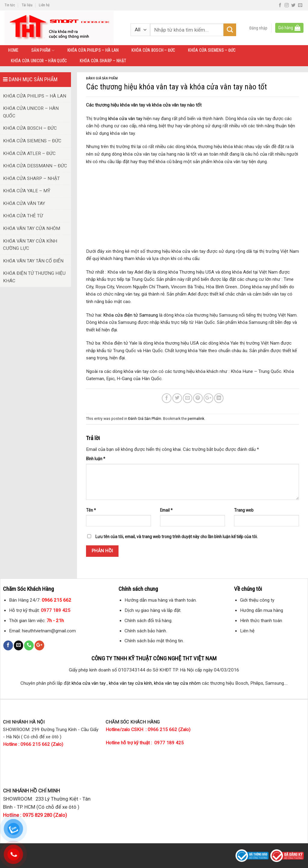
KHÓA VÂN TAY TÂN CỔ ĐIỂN (33, 261)
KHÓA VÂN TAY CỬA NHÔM (32, 228)
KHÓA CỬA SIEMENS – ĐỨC (212, 50)
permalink (196, 419)
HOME (13, 50)
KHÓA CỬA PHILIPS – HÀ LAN (93, 50)
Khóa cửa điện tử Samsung (131, 315)
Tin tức (10, 5)
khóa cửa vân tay (125, 119)
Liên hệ (44, 5)
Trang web (244, 510)
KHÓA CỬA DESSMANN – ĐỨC (35, 166)
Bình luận (96, 459)
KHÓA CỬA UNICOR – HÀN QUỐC (39, 61)
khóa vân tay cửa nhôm (177, 683)
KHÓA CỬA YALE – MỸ (27, 191)
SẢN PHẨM (43, 50)
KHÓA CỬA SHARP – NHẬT (103, 61)
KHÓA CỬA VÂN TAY (24, 203)
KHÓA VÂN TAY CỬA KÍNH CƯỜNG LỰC (30, 245)
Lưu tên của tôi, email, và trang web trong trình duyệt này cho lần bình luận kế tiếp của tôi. (177, 537)
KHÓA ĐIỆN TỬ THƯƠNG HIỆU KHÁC (34, 277)
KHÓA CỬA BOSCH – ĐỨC (153, 50)
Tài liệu (27, 5)
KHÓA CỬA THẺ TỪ (23, 216)
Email (166, 510)
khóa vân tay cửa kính (130, 683)
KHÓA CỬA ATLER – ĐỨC (29, 153)
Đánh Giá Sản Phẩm (102, 78)
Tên (91, 510)
